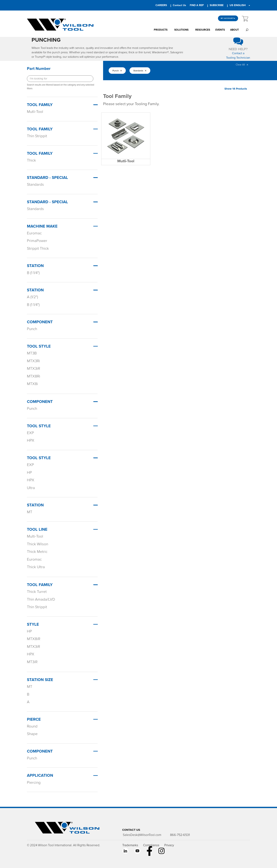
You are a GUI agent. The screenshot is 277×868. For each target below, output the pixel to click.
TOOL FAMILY (40, 585)
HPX (31, 440)
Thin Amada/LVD (41, 599)
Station (35, 266)
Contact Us (179, 5)
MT (30, 512)
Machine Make (42, 226)
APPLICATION (40, 775)
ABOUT (234, 30)
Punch (32, 329)
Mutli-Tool (35, 112)
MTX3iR (33, 369)
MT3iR (32, 662)
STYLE (33, 624)
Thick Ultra (36, 567)
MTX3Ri (33, 361)
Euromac (34, 233)
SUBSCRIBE (217, 5)
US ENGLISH (238, 5)
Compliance (151, 845)
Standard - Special (47, 178)
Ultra (31, 488)
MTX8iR (34, 639)
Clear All (242, 65)
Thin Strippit (37, 136)
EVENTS (220, 30)
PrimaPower (37, 241)
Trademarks (130, 845)
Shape (32, 734)
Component (40, 322)
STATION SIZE (40, 680)
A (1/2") (32, 297)
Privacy (169, 845)
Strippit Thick (38, 248)
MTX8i (32, 384)
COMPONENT (40, 751)
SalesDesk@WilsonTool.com (141, 835)
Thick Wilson (38, 544)
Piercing (34, 783)
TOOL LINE (37, 529)
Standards (35, 184)
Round (32, 726)
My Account (228, 18)
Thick (31, 160)
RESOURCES (203, 30)
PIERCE (34, 719)
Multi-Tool (35, 536)
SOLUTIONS (181, 30)
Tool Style (39, 346)
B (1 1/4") (33, 273)
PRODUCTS (161, 30)
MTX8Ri (34, 376)
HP (29, 473)
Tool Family (40, 105)
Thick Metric (37, 552)
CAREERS (161, 5)
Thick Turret (37, 592)
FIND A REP (197, 5)
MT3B (32, 353)
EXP (30, 433)
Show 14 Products (236, 89)
